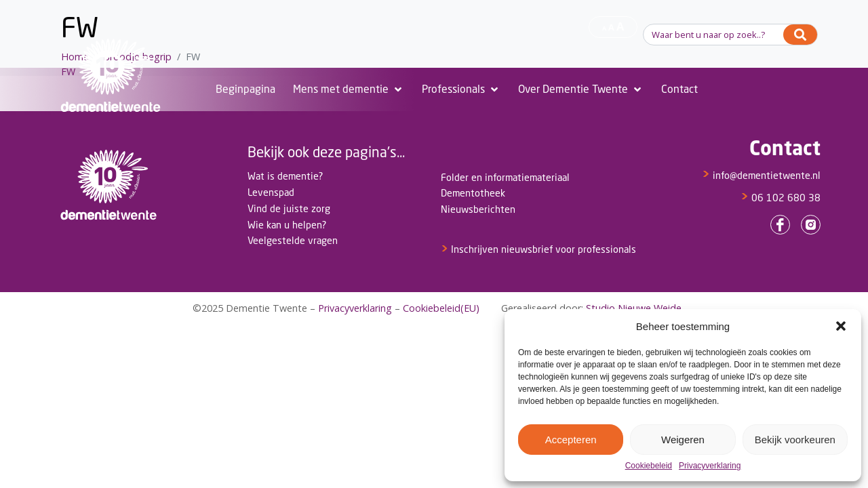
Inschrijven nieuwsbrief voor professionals (538, 249)
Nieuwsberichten (478, 209)
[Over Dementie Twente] (581, 89)
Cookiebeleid (649, 466)
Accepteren (571, 440)
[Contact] (679, 89)
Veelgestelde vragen (293, 240)
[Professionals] (461, 89)
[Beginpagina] (245, 89)
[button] (841, 326)
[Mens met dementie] (349, 89)
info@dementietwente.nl (761, 175)
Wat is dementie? (285, 176)
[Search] (800, 35)
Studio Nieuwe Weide (634, 308)
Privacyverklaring (710, 466)
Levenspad (271, 192)
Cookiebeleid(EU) (441, 308)
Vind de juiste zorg (289, 208)
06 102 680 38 (781, 198)
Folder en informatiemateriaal (505, 177)
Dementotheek (473, 193)
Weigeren (683, 440)
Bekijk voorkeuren (795, 440)
